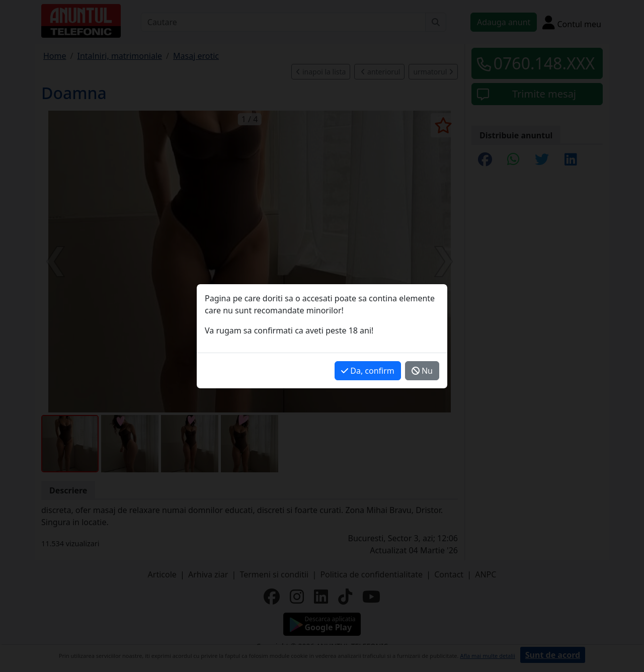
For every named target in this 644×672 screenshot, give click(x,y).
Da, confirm (368, 371)
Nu (422, 371)
